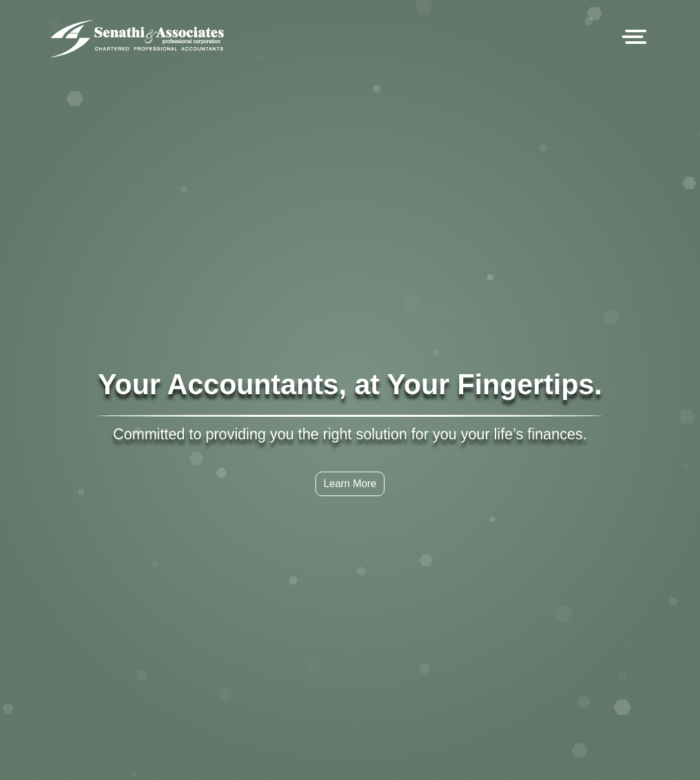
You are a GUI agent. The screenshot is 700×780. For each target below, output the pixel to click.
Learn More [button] (350, 442)
